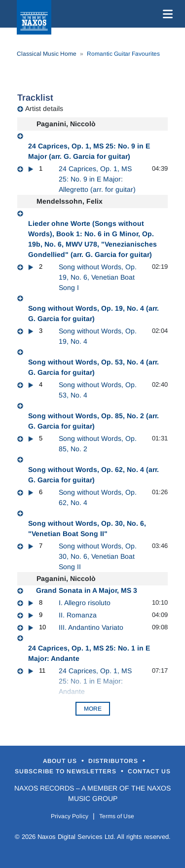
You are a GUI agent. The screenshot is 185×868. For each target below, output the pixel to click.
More (93, 709)
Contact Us (149, 771)
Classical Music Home (47, 54)
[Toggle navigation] (166, 14)
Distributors (114, 761)
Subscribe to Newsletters (67, 771)
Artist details (44, 108)
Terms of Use (117, 816)
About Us (61, 761)
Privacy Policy (70, 816)
